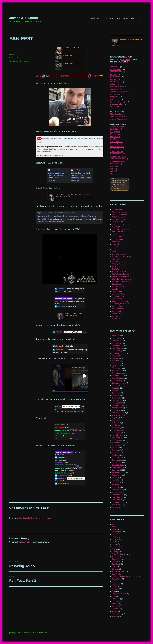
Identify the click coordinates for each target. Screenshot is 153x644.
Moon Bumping (118, 224)
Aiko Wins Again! (119, 309)
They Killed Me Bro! (117, 127)
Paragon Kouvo (116, 94)
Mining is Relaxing (117, 144)
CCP (17, 61)
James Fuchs (115, 79)
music (114, 581)
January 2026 (117, 343)
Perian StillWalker (117, 87)
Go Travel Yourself (119, 219)
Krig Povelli (116, 574)
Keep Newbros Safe (117, 146)
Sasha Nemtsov (116, 72)
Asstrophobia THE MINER (122, 301)
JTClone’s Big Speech (118, 154)
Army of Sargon (118, 306)
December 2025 (118, 346)
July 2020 (116, 507)
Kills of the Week (118, 572)
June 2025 (116, 361)
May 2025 (116, 363)
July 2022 (116, 448)
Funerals (115, 557)
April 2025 (116, 366)
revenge (115, 589)
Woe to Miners (115, 166)
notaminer (116, 584)
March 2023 (117, 428)
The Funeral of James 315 (119, 159)
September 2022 (118, 443)
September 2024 (118, 383)
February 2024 (118, 400)
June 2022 (116, 450)
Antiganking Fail (118, 217)
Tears (114, 604)
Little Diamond (118, 239)
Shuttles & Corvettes (120, 287)
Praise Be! (116, 249)
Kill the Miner (117, 237)
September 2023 (118, 413)
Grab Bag (115, 564)
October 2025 (117, 351)
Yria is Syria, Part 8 (119, 272)
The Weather (24, 61)
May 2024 (116, 393)
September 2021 (118, 472)
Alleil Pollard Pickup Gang (122, 257)
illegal (114, 567)
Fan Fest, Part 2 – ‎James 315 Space (35, 518)
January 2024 (117, 403)
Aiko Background (119, 262)
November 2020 (118, 497)
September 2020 (118, 502)
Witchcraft (116, 614)
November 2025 (118, 348)
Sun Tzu (115, 601)
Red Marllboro (116, 69)
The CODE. (109, 18)
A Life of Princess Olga (119, 119)
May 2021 (116, 482)
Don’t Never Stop (116, 164)
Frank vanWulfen (117, 104)
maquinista (114, 107)
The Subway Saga (117, 141)
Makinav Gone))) (119, 264)
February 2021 (117, 490)
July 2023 (115, 418)
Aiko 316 (115, 316)
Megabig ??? (117, 227)
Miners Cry (116, 319)
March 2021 (116, 487)
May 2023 (116, 423)
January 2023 (117, 433)
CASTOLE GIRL (118, 222)
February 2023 (117, 430)
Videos (115, 611)
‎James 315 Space (24, 18)
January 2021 (117, 492)
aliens (114, 527)
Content (115, 547)
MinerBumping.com (118, 114)
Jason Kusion (115, 77)
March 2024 (117, 398)
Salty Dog (114, 139)
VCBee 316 (114, 67)
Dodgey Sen (115, 97)
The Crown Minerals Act (119, 117)
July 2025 (116, 358)
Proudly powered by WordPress (35, 633)
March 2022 (117, 458)
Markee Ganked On (117, 149)
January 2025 (117, 373)
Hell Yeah (114, 171)
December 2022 (118, 435)
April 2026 (116, 336)
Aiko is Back (117, 311)
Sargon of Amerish (119, 594)
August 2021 (117, 475)
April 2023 (116, 425)
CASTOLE (116, 539)
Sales (114, 591)
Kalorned (114, 74)
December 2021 (118, 465)
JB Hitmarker (115, 99)
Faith (114, 549)
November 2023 (118, 408)
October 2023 (117, 410)
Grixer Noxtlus (116, 82)
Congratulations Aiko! (118, 161)
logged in (26, 542)
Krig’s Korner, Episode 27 (122, 274)
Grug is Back (117, 314)
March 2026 (117, 338)
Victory (115, 609)
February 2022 (118, 460)
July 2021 (115, 477)
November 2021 (118, 468)
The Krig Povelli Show (118, 156)
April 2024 (116, 395)
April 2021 (116, 485)
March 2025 (117, 368)
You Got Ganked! (116, 129)
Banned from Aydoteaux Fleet (123, 229)
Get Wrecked (117, 299)
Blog (125, 18)
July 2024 (116, 388)
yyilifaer (113, 84)
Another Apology (118, 209)
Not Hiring (116, 242)
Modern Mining (118, 234)
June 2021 (116, 480)
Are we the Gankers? (120, 212)
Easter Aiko (116, 244)
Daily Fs (115, 289)
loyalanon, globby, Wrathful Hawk (125, 577)
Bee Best (115, 267)
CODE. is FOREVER (117, 151)
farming (115, 552)
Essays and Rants (119, 294)
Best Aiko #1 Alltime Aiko (122, 282)
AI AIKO (115, 252)
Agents (115, 524)
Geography (116, 559)
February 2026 (118, 341)
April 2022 (116, 455)
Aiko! (112, 174)
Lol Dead (115, 247)
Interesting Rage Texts (121, 277)
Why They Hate (116, 134)
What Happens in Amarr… (122, 279)
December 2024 (118, 376)
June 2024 (116, 391)
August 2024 (117, 386)
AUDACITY (116, 259)
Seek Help (114, 169)
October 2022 (117, 440)
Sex (113, 596)
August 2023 (117, 415)
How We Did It (115, 136)
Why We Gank (115, 132)
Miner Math (117, 579)
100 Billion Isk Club (119, 232)
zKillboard (96, 18)
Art (119, 18)
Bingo (114, 537)
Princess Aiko (14, 54)
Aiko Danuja (125, 59)
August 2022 (117, 445)
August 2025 (117, 356)
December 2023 (118, 405)
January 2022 (117, 463)
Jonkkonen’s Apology (120, 214)
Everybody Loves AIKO (120, 304)
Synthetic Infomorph (118, 102)
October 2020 (117, 500)
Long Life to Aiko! (119, 296)
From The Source (119, 554)
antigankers (117, 532)
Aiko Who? (136, 18)
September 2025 (118, 353)
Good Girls (116, 562)
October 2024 (117, 381)
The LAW (115, 269)
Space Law (116, 599)
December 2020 (118, 495)
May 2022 (116, 453)
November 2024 (118, 378)
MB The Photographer (119, 92)
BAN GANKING (118, 291)
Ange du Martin (116, 89)
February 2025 (118, 371)
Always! (12, 61)
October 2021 (117, 470)
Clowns (115, 544)
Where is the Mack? (119, 254)
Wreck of (115, 616)
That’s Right (117, 284)
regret (114, 586)
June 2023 (116, 420)
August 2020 (117, 505)
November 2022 (118, 438)
